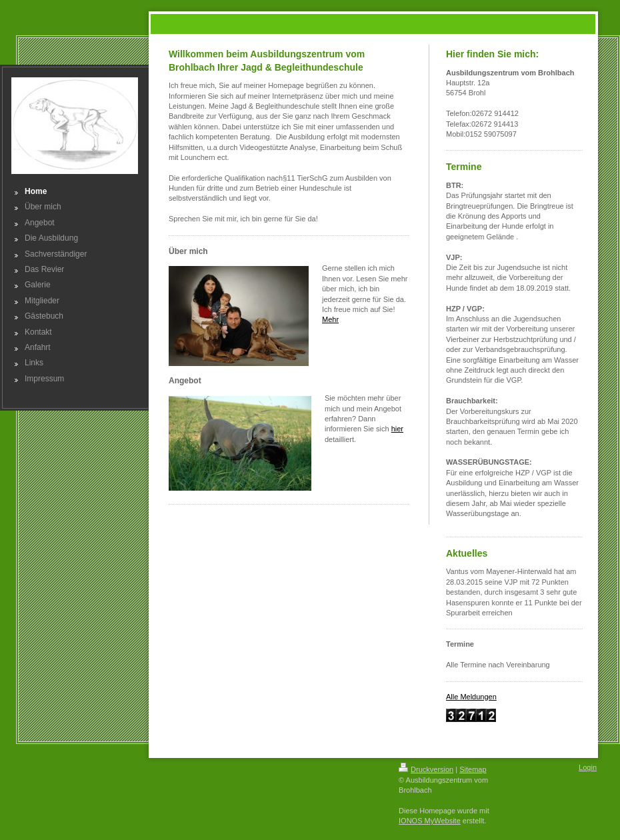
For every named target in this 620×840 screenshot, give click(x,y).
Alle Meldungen (471, 697)
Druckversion (426, 769)
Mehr (330, 319)
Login (588, 767)
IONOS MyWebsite (430, 821)
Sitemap (473, 769)
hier (397, 429)
